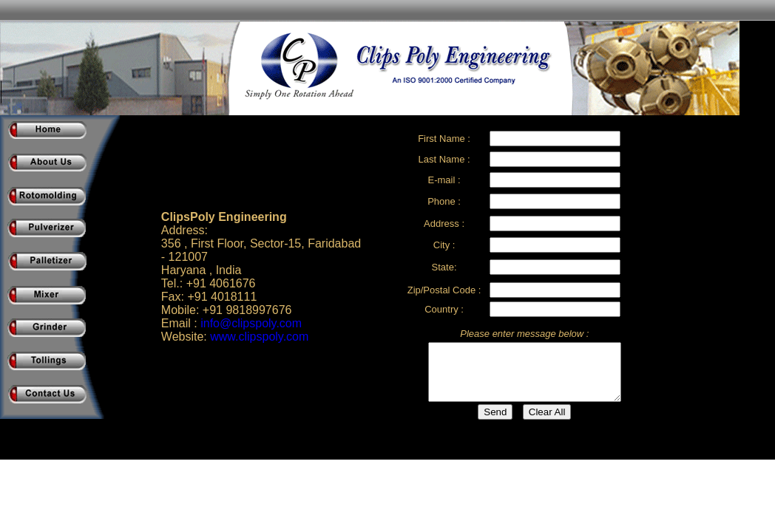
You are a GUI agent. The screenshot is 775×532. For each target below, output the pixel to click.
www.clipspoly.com (259, 337)
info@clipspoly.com (251, 323)
